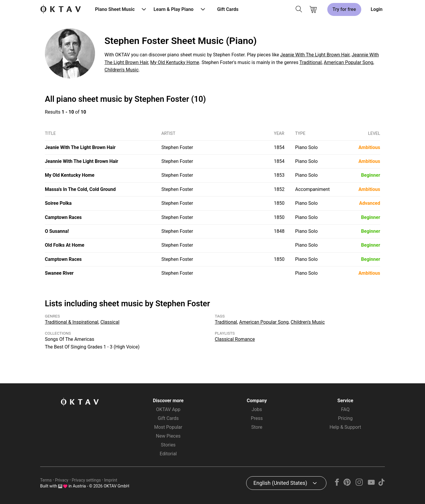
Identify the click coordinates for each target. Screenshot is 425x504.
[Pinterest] (347, 484)
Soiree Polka (58, 203)
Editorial (168, 454)
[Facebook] (337, 484)
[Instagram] (359, 484)
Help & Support (345, 427)
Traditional (311, 62)
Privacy (62, 480)
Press (257, 418)
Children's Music (122, 70)
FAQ (345, 409)
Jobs (257, 409)
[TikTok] (381, 484)
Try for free (344, 9)
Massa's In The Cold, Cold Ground (80, 189)
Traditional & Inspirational (72, 322)
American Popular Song (349, 62)
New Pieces (168, 436)
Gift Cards (228, 9)
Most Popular (168, 427)
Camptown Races (63, 217)
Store (257, 427)
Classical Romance (235, 339)
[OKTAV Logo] (61, 10)
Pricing (345, 418)
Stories (168, 445)
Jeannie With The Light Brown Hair (81, 161)
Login (377, 9)
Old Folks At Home (65, 245)
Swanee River (59, 273)
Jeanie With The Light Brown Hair (315, 55)
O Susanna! (57, 231)
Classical (110, 322)
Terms (46, 480)
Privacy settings (86, 480)
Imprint (111, 480)
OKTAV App (168, 409)
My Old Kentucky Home (175, 62)
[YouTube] (371, 484)
